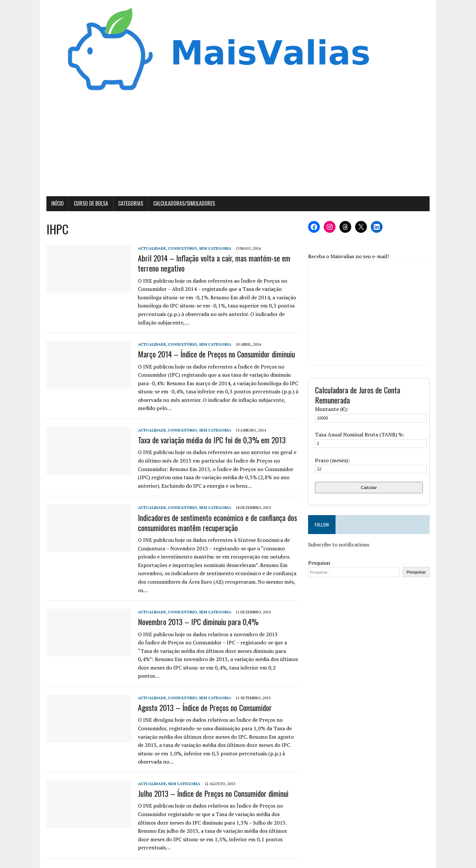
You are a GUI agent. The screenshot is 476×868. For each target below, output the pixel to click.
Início (57, 204)
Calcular (370, 488)
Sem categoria (214, 249)
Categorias (130, 204)
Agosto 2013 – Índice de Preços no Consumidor (204, 700)
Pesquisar (320, 563)
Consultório (181, 249)
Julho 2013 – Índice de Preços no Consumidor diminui (212, 785)
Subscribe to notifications (339, 545)
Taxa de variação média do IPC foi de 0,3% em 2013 (211, 440)
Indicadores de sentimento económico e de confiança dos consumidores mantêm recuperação (216, 523)
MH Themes (126, 861)
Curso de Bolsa (90, 204)
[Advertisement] (238, 148)
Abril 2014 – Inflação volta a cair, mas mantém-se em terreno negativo (213, 264)
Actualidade (151, 249)
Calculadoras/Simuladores (183, 204)
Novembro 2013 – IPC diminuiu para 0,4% (197, 622)
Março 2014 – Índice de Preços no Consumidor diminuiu (215, 355)
